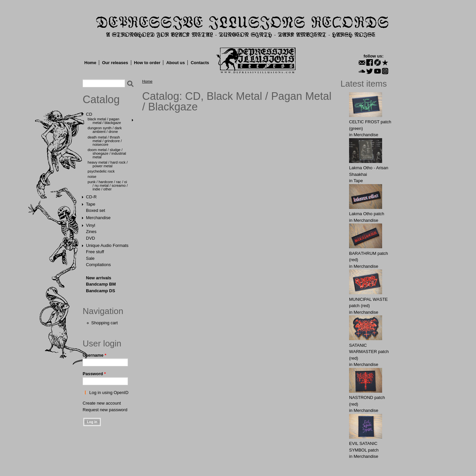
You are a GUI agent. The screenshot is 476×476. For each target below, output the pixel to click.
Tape (91, 204)
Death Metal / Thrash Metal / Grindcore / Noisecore (105, 141)
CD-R (91, 197)
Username (95, 355)
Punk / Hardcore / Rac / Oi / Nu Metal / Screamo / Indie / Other (108, 185)
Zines (91, 232)
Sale (90, 258)
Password (94, 374)
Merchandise (98, 218)
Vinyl (91, 225)
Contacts (200, 63)
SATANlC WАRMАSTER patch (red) (369, 352)
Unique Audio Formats (107, 245)
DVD (90, 238)
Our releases (115, 63)
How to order (147, 63)
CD (89, 114)
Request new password (105, 410)
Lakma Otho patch (367, 214)
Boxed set (96, 210)
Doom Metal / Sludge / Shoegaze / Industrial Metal (107, 153)
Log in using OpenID (109, 393)
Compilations (98, 265)
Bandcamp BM (101, 284)
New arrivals (99, 278)
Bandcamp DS (100, 291)
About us (176, 63)
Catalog (101, 99)
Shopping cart (104, 323)
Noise (92, 177)
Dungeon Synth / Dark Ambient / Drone (105, 130)
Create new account (102, 403)
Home (90, 63)
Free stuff (95, 252)
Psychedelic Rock (101, 171)
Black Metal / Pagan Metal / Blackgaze (104, 121)
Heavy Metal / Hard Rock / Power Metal (108, 164)
